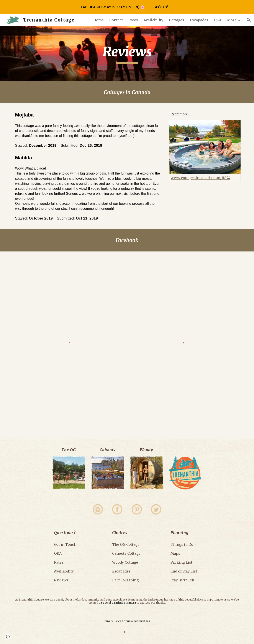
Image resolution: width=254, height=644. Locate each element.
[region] (127, 7)
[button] (249, 20)
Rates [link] (133, 20)
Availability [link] (153, 20)
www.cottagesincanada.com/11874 (201, 178)
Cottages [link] (177, 20)
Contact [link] (116, 20)
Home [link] (98, 20)
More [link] (232, 20)
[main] (127, 54)
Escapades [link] (199, 20)
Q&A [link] (218, 20)
